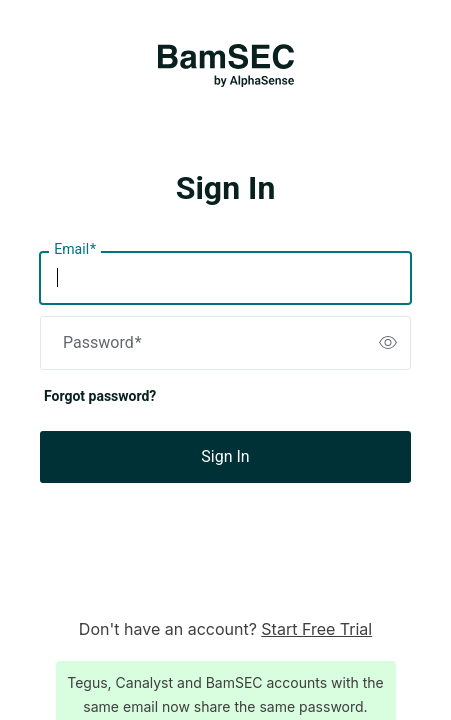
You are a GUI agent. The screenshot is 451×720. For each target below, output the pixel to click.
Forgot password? (100, 396)
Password (102, 343)
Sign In (225, 456)
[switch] (388, 343)
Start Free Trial (316, 629)
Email (75, 250)
